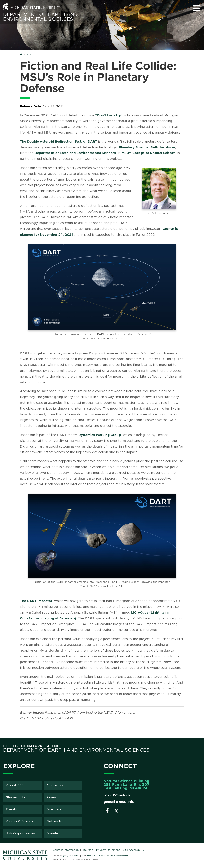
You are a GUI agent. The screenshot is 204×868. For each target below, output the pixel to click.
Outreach (54, 821)
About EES (15, 785)
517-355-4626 (117, 795)
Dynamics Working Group (100, 435)
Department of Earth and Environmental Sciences (41, 17)
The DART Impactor (36, 601)
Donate (52, 833)
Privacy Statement (108, 850)
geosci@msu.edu (119, 802)
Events (11, 809)
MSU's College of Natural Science (149, 153)
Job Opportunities (21, 833)
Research (53, 797)
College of (32, 746)
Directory (54, 809)
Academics (55, 785)
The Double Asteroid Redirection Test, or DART (59, 142)
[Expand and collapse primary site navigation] (196, 8)
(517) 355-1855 (71, 856)
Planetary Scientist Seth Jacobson (147, 147)
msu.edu (92, 856)
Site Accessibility (134, 850)
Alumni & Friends (20, 821)
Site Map (87, 850)
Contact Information (66, 850)
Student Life (16, 797)
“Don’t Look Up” (109, 115)
